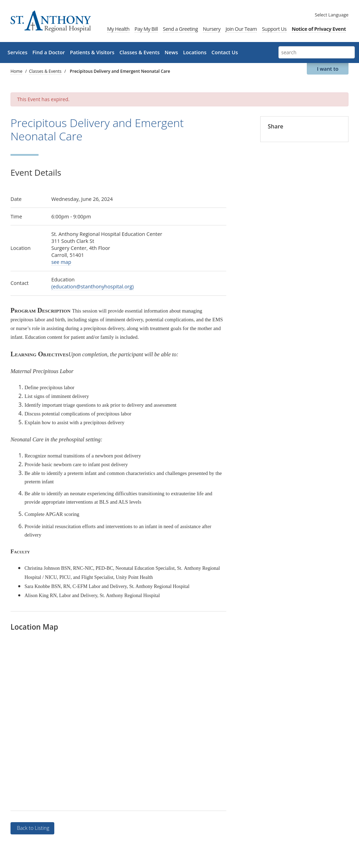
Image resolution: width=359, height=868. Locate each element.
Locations (195, 52)
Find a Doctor (49, 52)
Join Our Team (241, 29)
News (171, 52)
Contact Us (225, 52)
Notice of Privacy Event (319, 29)
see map (61, 262)
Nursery (212, 29)
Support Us (274, 29)
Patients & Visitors (92, 52)
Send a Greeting (180, 29)
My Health (118, 29)
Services (18, 52)
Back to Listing (32, 828)
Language (332, 15)
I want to (328, 69)
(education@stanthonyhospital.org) (92, 286)
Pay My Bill (146, 29)
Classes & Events (140, 52)
